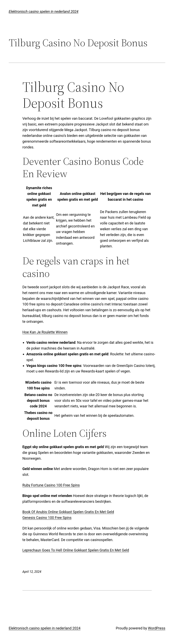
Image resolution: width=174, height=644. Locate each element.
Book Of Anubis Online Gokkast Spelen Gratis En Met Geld (68, 512)
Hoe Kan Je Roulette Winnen (45, 332)
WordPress (157, 628)
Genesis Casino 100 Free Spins (47, 518)
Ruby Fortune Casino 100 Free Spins (51, 485)
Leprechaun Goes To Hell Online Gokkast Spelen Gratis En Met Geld (76, 550)
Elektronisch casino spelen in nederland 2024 (44, 11)
